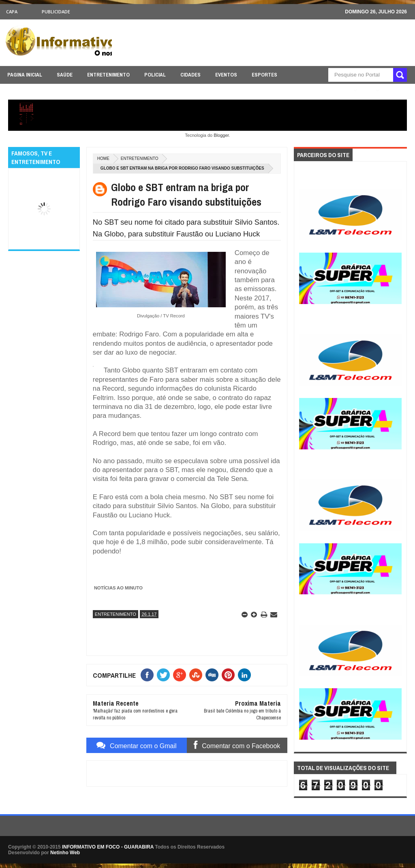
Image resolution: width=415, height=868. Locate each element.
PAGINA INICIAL (25, 75)
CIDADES (190, 75)
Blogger (221, 135)
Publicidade (56, 12)
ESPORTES (264, 75)
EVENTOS (226, 75)
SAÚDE (65, 75)
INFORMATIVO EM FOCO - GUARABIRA (108, 847)
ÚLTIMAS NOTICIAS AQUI (321, 90)
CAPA (12, 12)
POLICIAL (155, 75)
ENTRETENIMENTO (108, 75)
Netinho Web (65, 853)
